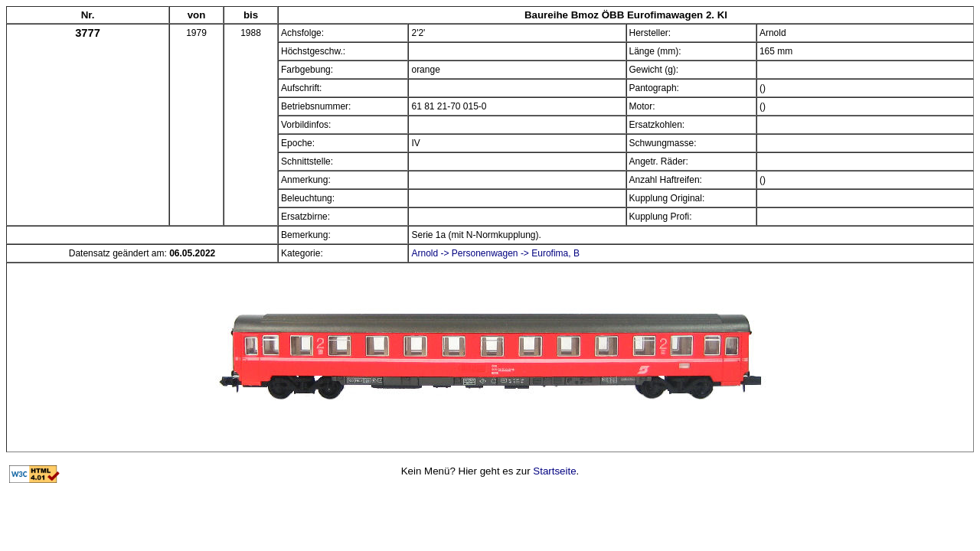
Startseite (554, 471)
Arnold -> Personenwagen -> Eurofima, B (495, 253)
